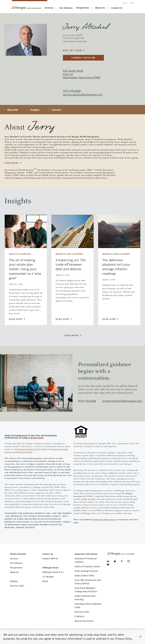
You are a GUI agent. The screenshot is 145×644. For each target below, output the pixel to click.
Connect (56, 110)
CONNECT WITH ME (83, 58)
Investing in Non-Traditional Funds (88, 606)
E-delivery (79, 616)
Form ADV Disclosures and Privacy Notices (88, 582)
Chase (45, 581)
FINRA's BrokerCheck (33, 438)
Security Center (82, 612)
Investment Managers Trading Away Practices (86, 590)
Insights (35, 110)
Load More (71, 335)
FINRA (84, 499)
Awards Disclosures (84, 621)
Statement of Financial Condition (86, 560)
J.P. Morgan (48, 577)
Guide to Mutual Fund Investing (85, 598)
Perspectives (84, 8)
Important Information (104, 520)
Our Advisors (16, 563)
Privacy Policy (124, 639)
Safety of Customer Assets (87, 567)
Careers (125, 3)
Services (50, 8)
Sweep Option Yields (84, 576)
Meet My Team (72, 50)
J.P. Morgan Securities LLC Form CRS (30, 449)
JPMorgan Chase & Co (53, 572)
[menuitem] (66, 8)
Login (132, 3)
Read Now (16, 319)
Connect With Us (50, 559)
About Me (13, 110)
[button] (140, 637)
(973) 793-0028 (87, 401)
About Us (101, 8)
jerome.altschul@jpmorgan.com (83, 95)
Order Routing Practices (86, 571)
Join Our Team (17, 586)
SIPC (93, 499)
